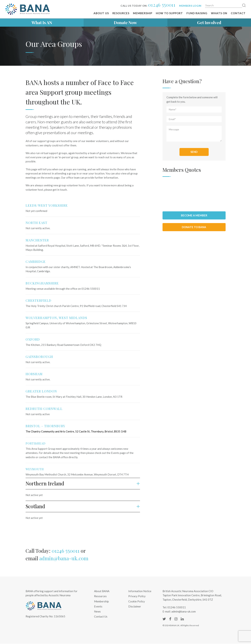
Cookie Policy (137, 601)
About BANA (102, 591)
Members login (190, 6)
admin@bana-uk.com (64, 558)
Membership (143, 13)
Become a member (194, 215)
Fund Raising (197, 13)
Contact (238, 13)
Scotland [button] (83, 506)
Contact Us (101, 616)
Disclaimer (135, 606)
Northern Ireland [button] (83, 483)
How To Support (169, 13)
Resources (121, 13)
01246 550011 (162, 5)
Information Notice (140, 591)
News (97, 611)
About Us (101, 13)
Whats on (219, 13)
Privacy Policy (137, 596)
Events (98, 606)
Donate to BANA (194, 227)
